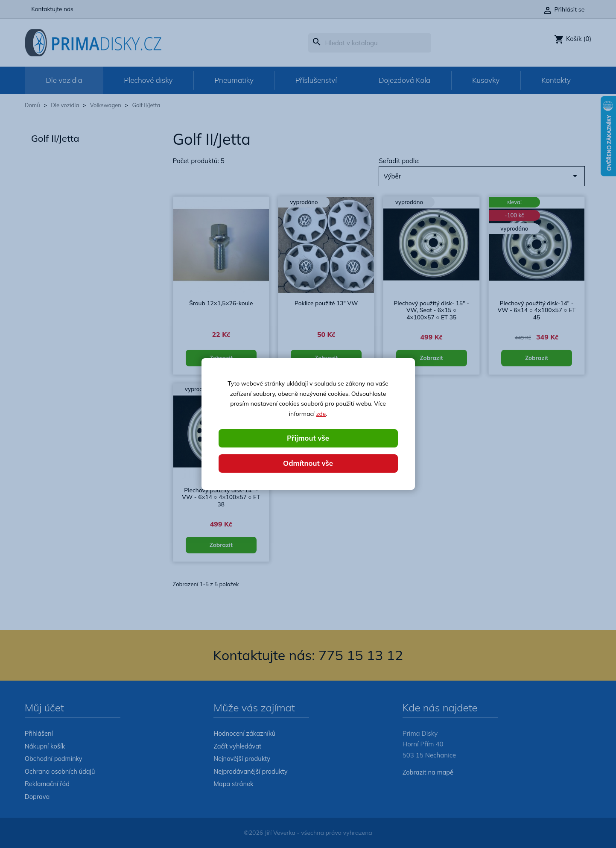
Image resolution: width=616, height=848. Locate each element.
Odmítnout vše (308, 463)
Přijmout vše (308, 438)
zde (321, 413)
